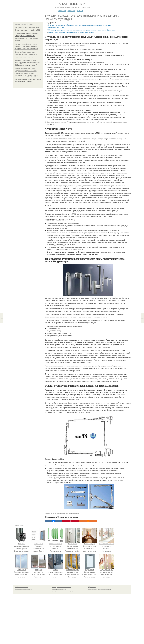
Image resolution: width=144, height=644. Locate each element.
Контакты (54, 587)
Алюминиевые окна (72, 4)
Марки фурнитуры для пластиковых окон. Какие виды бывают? (72, 32)
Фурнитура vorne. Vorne (57, 28)
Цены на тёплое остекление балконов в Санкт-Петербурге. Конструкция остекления (26, 55)
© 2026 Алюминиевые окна (21, 587)
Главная (62, 11)
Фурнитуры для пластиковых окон (59, 513)
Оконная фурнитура (74, 513)
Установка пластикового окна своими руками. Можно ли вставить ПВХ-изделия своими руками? (28, 63)
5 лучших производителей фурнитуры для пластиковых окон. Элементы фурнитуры (80, 25)
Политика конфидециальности (59, 589)
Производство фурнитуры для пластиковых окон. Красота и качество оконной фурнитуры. (82, 30)
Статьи (80, 11)
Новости (71, 11)
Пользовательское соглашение (64, 587)
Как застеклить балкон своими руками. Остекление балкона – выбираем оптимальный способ (26, 46)
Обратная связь (92, 587)
